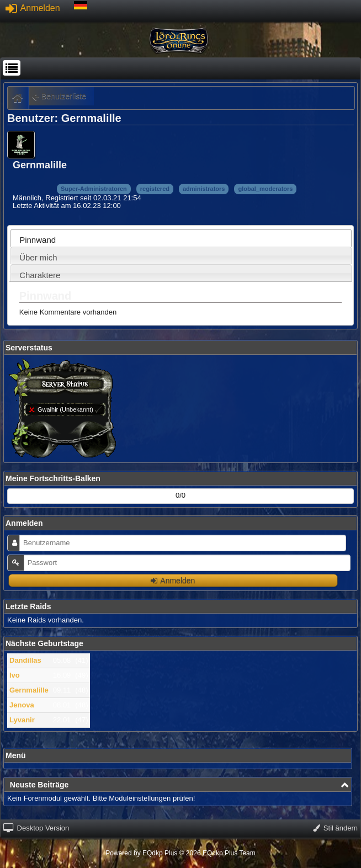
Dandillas (25, 660)
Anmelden (33, 8)
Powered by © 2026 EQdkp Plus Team (180, 853)
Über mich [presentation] (38, 257)
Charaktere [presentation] (40, 275)
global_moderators (265, 189)
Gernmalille (29, 690)
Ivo (15, 675)
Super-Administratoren (94, 189)
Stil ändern (335, 828)
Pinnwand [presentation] (38, 240)
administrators (204, 189)
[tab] (181, 238)
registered (155, 189)
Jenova (22, 705)
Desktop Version (36, 828)
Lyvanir (22, 720)
